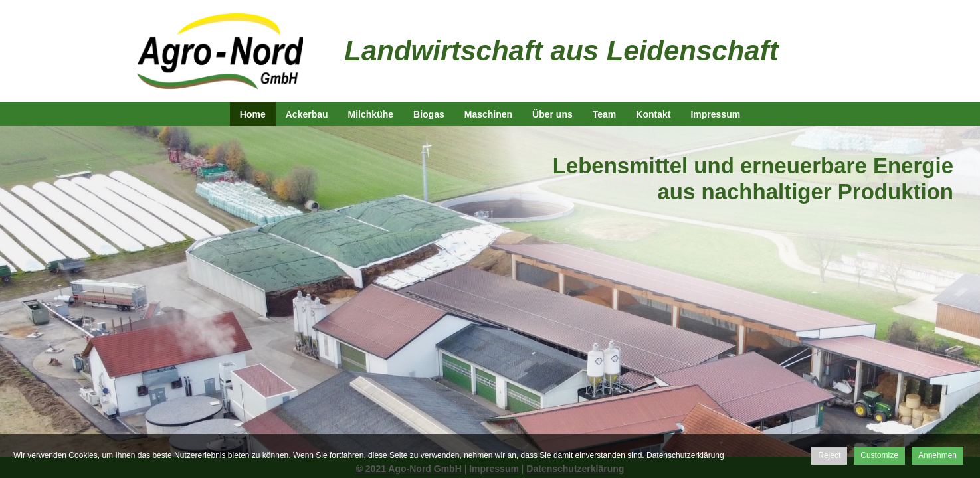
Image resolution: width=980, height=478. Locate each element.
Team (605, 114)
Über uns (552, 114)
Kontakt (653, 114)
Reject (829, 455)
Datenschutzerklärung (685, 455)
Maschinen (488, 114)
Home (253, 114)
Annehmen (937, 455)
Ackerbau (307, 114)
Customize (879, 455)
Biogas (429, 114)
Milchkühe (371, 114)
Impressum (715, 114)
